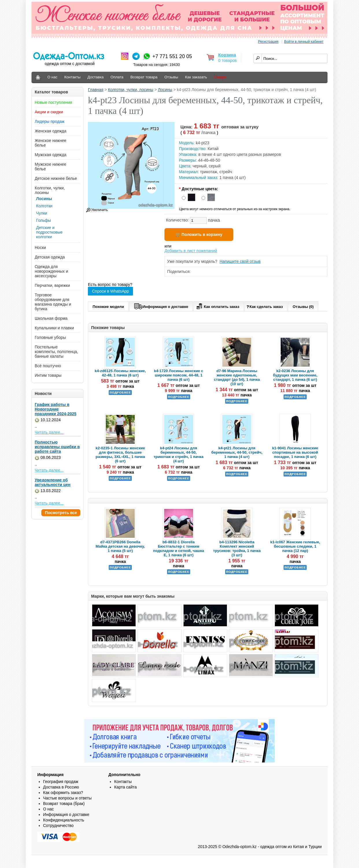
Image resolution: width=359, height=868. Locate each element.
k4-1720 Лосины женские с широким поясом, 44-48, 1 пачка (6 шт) (179, 375)
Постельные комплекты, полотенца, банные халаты (56, 352)
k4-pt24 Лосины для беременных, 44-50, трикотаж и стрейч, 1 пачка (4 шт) (178, 455)
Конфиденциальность (64, 820)
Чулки (42, 213)
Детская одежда (50, 257)
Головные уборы (50, 337)
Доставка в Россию (61, 787)
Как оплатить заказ (217, 306)
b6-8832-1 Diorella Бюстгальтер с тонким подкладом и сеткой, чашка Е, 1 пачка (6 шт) (179, 548)
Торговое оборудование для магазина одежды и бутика (53, 302)
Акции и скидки (49, 112)
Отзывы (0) (303, 307)
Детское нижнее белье (56, 178)
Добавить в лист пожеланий (191, 251)
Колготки (44, 206)
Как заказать (196, 77)
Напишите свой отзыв (240, 261)
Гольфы (44, 220)
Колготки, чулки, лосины (131, 90)
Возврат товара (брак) (64, 804)
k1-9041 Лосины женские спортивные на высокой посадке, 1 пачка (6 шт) (295, 452)
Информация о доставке (161, 306)
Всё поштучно (48, 366)
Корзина (227, 55)
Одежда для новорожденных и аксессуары (51, 271)
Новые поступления (53, 102)
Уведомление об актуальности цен (53, 482)
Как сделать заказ (265, 306)
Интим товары (48, 375)
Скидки (220, 77)
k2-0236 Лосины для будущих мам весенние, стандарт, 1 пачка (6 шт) (295, 375)
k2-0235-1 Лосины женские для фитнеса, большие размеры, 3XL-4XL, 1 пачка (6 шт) (120, 455)
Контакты (73, 77)
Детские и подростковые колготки (49, 232)
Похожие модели (108, 307)
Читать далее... (49, 432)
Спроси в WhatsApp (110, 291)
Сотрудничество (58, 825)
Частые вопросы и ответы (67, 798)
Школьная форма (51, 318)
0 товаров (227, 60)
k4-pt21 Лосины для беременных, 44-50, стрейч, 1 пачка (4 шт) (237, 452)
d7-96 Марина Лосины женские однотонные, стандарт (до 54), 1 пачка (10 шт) (237, 377)
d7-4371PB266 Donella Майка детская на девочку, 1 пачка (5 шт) (120, 546)
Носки (40, 248)
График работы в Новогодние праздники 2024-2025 (55, 409)
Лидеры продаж (50, 121)
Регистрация (268, 42)
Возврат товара (144, 77)
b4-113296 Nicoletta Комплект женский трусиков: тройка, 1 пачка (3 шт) (237, 548)
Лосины (44, 199)
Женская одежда (51, 131)
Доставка (96, 77)
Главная (96, 90)
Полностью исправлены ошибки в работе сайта (57, 447)
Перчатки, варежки (52, 285)
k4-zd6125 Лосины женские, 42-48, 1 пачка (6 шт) (120, 373)
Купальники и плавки (54, 328)
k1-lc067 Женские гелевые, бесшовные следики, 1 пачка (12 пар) (295, 546)
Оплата (117, 77)
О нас (52, 77)
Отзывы (171, 77)
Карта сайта (125, 787)
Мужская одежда (51, 155)
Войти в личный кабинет (304, 42)
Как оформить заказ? (63, 793)
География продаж (61, 782)
